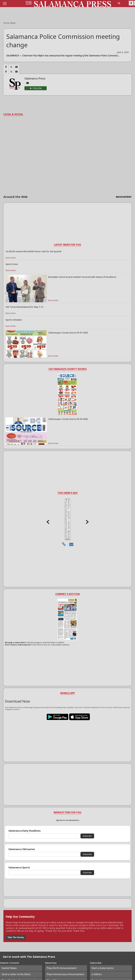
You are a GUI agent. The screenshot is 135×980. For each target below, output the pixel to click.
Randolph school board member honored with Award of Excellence (82, 277)
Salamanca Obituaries (22, 849)
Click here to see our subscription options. (51, 645)
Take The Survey (16, 937)
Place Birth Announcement (62, 968)
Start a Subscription (103, 968)
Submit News (9, 968)
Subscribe (87, 836)
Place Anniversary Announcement (65, 974)
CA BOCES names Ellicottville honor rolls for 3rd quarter (34, 251)
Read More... (11, 258)
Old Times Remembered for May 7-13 (24, 307)
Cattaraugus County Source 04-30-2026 (68, 419)
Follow (37, 88)
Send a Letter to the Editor (16, 974)
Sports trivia (12, 264)
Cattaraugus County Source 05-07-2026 (68, 333)
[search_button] (119, 3)
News (13, 23)
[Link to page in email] (16, 67)
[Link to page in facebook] (6, 67)
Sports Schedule (14, 320)
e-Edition (97, 974)
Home (7, 23)
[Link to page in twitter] (11, 67)
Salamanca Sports (19, 868)
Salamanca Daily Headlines (25, 831)
